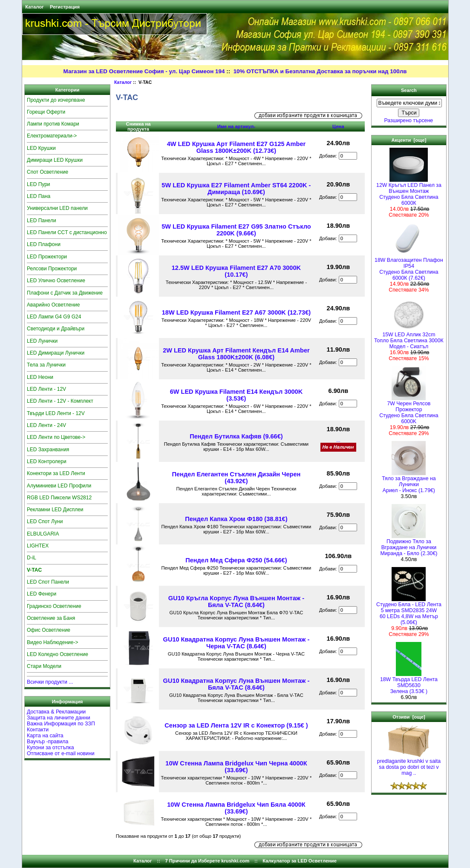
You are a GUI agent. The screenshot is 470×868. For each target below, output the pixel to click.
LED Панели (42, 221)
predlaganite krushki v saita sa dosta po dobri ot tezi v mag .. (409, 765)
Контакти (38, 730)
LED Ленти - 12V (46, 389)
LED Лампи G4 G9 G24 (54, 317)
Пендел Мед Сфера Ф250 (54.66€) (236, 560)
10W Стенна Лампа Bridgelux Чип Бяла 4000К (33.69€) (236, 808)
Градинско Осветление (54, 606)
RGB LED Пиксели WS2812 (59, 498)
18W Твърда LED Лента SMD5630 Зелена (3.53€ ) (409, 683)
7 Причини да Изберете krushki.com (207, 861)
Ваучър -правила (48, 742)
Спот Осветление (48, 172)
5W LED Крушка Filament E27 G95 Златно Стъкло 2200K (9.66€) (236, 230)
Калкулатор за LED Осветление (300, 861)
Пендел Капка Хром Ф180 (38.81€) (236, 519)
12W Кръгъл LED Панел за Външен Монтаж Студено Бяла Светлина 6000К (409, 192)
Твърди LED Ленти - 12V (56, 413)
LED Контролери (47, 461)
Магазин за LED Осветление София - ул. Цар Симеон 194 (144, 71)
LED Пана (39, 196)
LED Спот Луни (45, 521)
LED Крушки (41, 148)
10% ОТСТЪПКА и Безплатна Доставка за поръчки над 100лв (320, 71)
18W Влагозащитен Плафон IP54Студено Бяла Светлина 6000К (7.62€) (409, 267)
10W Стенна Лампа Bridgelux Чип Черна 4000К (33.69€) (236, 767)
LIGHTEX (38, 546)
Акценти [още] (409, 140)
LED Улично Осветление (56, 281)
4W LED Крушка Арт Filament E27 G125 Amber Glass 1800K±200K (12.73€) (236, 147)
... (338, 440)
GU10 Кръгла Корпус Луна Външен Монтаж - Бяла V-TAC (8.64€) (236, 602)
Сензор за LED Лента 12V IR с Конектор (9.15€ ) (236, 725)
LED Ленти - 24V (46, 425)
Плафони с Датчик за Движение (65, 293)
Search (409, 90)
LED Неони (40, 377)
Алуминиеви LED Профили (59, 486)
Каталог (34, 7)
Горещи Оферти (46, 112)
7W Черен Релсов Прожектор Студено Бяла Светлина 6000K (409, 410)
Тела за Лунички (46, 365)
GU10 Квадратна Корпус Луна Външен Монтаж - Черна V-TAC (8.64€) (236, 643)
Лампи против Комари (53, 124)
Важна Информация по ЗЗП (61, 724)
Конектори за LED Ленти (56, 473)
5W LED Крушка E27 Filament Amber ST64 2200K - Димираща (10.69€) (236, 189)
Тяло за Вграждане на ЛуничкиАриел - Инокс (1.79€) (409, 482)
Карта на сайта (45, 736)
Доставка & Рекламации (56, 712)
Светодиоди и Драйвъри (56, 329)
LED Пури (39, 184)
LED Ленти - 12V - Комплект (60, 401)
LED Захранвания (48, 450)
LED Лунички (42, 341)
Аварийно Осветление (53, 305)
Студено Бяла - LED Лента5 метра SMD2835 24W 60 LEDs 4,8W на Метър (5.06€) (409, 611)
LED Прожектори (47, 257)
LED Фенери (42, 594)
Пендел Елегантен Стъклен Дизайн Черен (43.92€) (236, 478)
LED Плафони (44, 244)
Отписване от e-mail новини (61, 753)
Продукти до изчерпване (56, 100)
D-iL (32, 558)
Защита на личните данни (59, 718)
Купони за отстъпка (50, 748)
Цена (338, 126)
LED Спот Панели (48, 582)
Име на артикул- (236, 126)
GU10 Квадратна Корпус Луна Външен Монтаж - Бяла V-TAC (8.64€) (236, 684)
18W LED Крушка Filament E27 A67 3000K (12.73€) (236, 312)
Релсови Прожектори (52, 269)
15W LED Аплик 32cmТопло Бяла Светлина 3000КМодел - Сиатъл (409, 338)
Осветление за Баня (51, 618)
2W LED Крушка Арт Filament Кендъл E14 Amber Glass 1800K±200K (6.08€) (236, 354)
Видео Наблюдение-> (53, 642)
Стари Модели (44, 666)
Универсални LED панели (57, 208)
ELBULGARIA (43, 534)
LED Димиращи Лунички (56, 353)
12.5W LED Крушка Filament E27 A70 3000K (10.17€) (236, 271)
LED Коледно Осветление (58, 654)
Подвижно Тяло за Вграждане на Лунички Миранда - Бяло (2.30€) (409, 545)
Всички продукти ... (50, 682)
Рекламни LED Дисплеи (55, 510)
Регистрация (65, 7)
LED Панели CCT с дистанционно (67, 232)
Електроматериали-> (52, 136)
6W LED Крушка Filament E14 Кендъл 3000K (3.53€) (236, 395)
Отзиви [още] (409, 717)
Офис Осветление (49, 630)
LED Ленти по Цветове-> (56, 437)
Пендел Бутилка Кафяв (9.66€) (236, 436)
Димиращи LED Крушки (55, 160)
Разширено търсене (409, 120)
